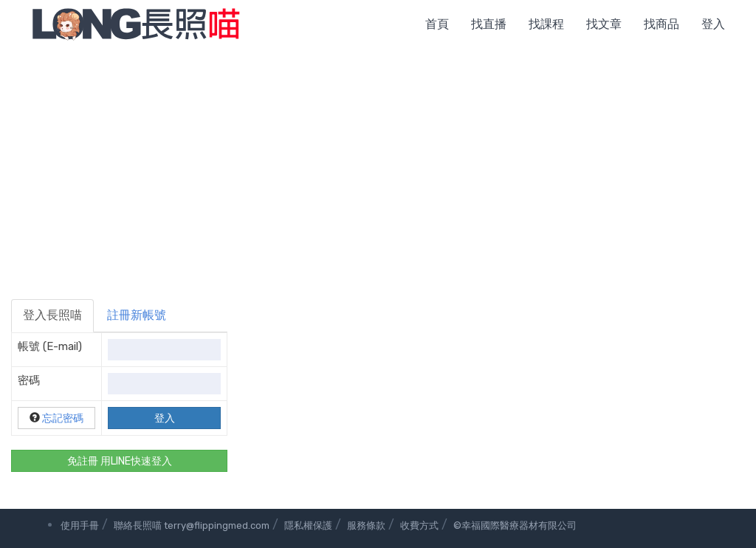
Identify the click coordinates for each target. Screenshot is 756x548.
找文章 (604, 24)
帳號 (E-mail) (50, 346)
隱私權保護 (308, 525)
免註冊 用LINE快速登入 (120, 461)
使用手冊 (80, 525)
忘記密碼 (63, 418)
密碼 (29, 380)
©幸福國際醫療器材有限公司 (515, 525)
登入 (713, 24)
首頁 (437, 24)
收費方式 (419, 525)
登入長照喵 (52, 315)
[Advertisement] (378, 159)
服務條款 (366, 525)
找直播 (489, 24)
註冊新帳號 (137, 315)
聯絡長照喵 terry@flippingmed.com (192, 525)
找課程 (546, 24)
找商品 (661, 24)
